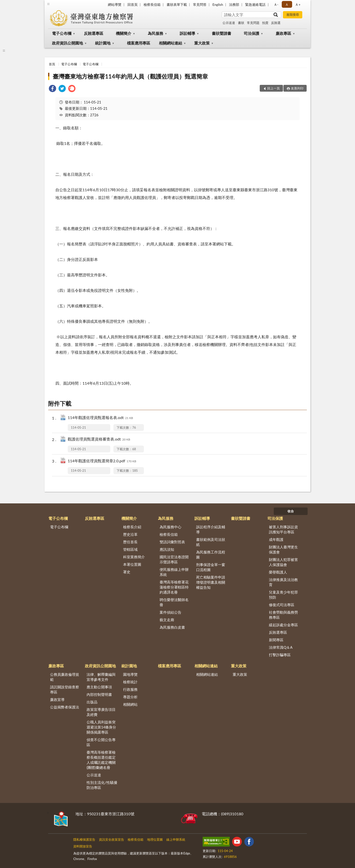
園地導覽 (130, 674)
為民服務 (155, 33)
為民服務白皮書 (172, 627)
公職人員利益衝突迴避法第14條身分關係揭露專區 (101, 727)
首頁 (52, 64)
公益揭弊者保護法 (65, 707)
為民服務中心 (170, 527)
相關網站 (130, 704)
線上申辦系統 (176, 839)
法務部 (234, 4)
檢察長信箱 (152, 4)
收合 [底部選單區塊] (291, 511)
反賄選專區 (94, 33)
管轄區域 (130, 549)
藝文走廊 (167, 620)
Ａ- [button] (276, 4)
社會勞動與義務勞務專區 (283, 615)
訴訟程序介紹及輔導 (211, 529)
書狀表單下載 (177, 4)
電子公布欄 (62, 33)
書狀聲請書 (222, 33)
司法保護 (251, 33)
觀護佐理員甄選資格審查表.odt (99, 439)
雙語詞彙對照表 (172, 542)
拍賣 (265, 23)
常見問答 (200, 4)
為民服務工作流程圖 (211, 555)
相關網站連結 (170, 43)
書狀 (241, 23)
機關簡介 (124, 33)
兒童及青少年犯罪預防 (283, 595)
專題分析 (130, 697)
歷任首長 (130, 542)
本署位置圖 (132, 564)
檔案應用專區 (139, 43)
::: (48, 4)
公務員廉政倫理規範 (65, 677)
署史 (127, 572)
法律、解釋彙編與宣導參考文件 (101, 677)
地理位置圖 (155, 839)
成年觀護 (276, 539)
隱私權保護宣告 (84, 839)
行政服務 (130, 689)
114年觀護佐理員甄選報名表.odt (100, 418)
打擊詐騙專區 (280, 655)
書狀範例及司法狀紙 (211, 542)
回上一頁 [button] (274, 88)
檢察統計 (130, 682)
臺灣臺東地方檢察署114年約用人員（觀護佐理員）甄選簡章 (130, 76)
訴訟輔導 (187, 33)
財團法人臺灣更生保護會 (283, 549)
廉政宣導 (57, 699)
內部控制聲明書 (99, 694)
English (218, 4)
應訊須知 (167, 549)
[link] (52, 89)
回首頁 (133, 4)
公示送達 (229, 23)
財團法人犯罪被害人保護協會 (283, 562)
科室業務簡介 (134, 557)
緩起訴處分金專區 (283, 625)
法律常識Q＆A (281, 647)
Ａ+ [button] (298, 4)
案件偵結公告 (170, 612)
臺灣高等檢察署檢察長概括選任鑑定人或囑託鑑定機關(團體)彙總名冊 (101, 760)
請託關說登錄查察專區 (65, 689)
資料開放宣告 (83, 846)
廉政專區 (283, 33)
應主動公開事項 (99, 687)
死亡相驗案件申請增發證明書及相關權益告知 (211, 582)
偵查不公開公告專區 (101, 742)
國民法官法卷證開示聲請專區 (174, 559)
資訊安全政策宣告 (111, 839)
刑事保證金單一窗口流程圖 (211, 567)
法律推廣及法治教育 (283, 582)
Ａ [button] (287, 4)
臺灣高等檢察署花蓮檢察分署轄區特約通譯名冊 (174, 587)
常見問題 (253, 23)
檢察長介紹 (132, 527)
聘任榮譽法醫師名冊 (174, 602)
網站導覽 (115, 4)
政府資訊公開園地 (67, 43)
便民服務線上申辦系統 (174, 572)
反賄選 (276, 23)
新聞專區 (276, 640)
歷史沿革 (130, 534)
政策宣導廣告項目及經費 (101, 712)
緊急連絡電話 (255, 4)
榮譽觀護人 (278, 572)
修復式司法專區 (282, 605)
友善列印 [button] (297, 88)
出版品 (92, 702)
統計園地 (103, 43)
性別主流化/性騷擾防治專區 (102, 785)
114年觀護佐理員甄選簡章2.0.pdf (102, 461)
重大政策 (202, 43)
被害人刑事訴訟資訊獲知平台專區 (283, 529)
